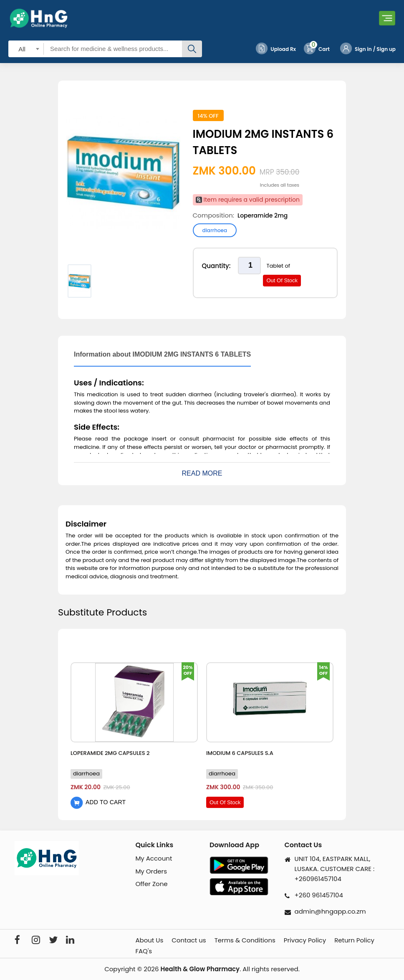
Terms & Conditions (245, 940)
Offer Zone (151, 884)
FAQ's (144, 951)
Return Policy (354, 940)
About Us (149, 940)
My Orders (151, 871)
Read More (202, 473)
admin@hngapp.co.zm (330, 911)
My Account (154, 858)
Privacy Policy (305, 940)
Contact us (189, 940)
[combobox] (26, 49)
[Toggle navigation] (387, 18)
